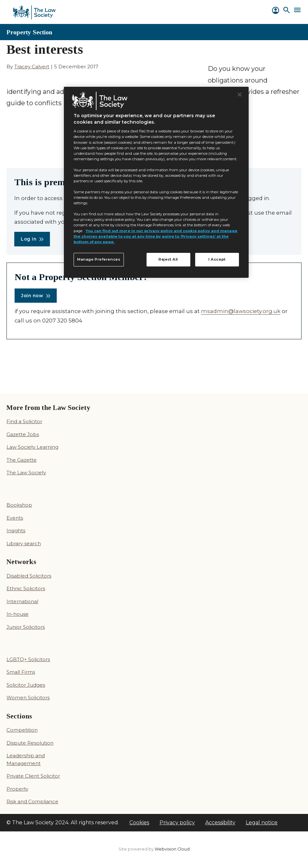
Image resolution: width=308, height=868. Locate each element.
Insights (16, 530)
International (22, 601)
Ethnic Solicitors (26, 588)
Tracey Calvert (32, 67)
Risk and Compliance (32, 801)
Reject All (168, 259)
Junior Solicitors (26, 627)
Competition (22, 730)
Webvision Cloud (172, 849)
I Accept (217, 259)
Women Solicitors (28, 698)
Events (15, 518)
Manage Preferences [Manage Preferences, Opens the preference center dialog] (99, 259)
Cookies (139, 823)
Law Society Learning (32, 447)
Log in (29, 239)
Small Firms (21, 672)
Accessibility (220, 823)
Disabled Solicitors (29, 576)
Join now (32, 296)
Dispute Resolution (30, 743)
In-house (18, 614)
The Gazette (22, 460)
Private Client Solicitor (33, 776)
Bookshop (19, 505)
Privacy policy (177, 823)
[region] (156, 182)
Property (17, 789)
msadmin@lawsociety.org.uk (241, 311)
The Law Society (26, 473)
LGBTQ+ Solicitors (28, 659)
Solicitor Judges (26, 685)
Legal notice (262, 823)
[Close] (240, 95)
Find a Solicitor (24, 421)
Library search (24, 543)
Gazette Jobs (23, 434)
